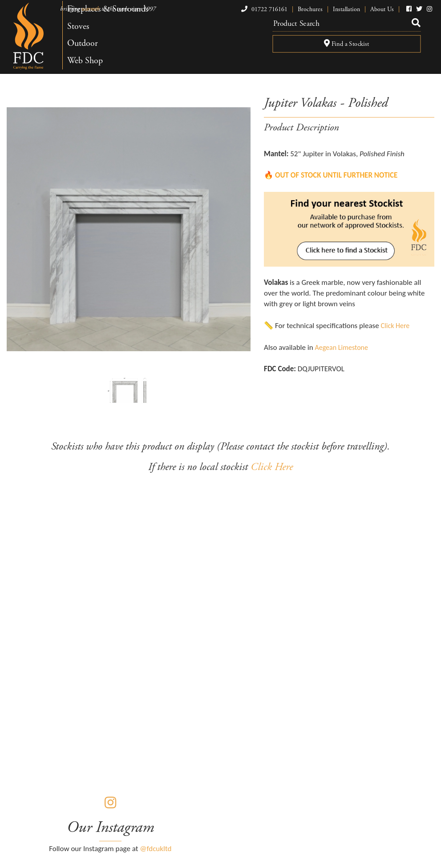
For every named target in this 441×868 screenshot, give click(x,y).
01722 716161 (263, 9)
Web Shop (85, 61)
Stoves (78, 26)
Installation (346, 9)
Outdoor (83, 43)
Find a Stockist (346, 44)
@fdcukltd (156, 849)
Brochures (310, 9)
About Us (382, 9)
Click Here (395, 326)
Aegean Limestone (341, 347)
